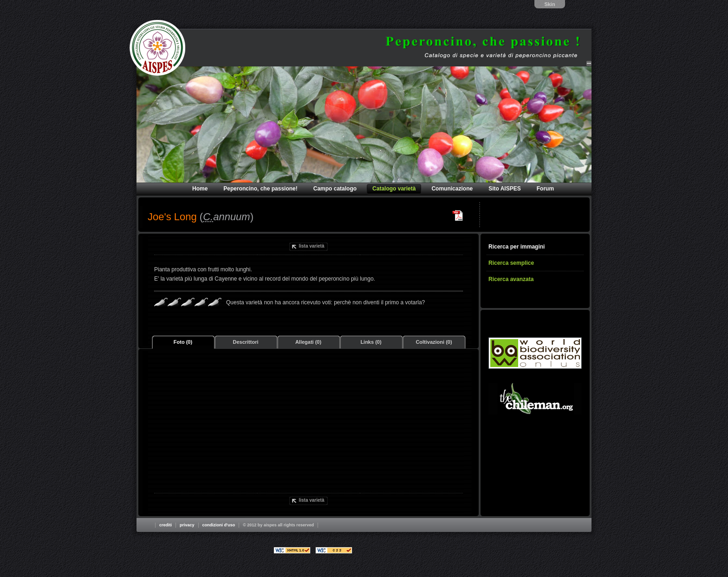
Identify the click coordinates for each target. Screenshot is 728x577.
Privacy (187, 525)
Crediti (166, 525)
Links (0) (371, 342)
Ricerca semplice (511, 263)
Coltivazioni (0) (434, 342)
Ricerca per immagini (517, 247)
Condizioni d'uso (219, 525)
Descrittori (245, 342)
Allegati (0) (308, 342)
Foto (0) (183, 342)
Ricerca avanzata (511, 279)
